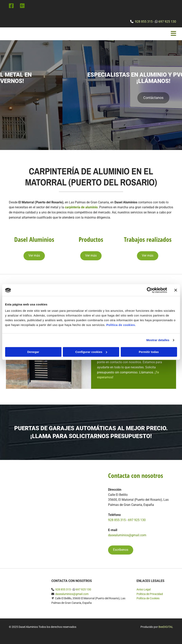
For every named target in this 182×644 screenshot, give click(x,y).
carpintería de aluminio (81, 207)
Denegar (33, 352)
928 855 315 (144, 22)
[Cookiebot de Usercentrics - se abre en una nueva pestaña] (150, 290)
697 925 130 (167, 22)
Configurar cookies (91, 352)
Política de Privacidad (150, 594)
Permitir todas (149, 352)
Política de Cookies (148, 598)
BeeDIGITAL (166, 627)
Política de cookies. (121, 325)
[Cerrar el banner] (176, 290)
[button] (91, 105)
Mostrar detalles (158, 340)
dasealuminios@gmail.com (127, 535)
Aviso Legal (144, 589)
